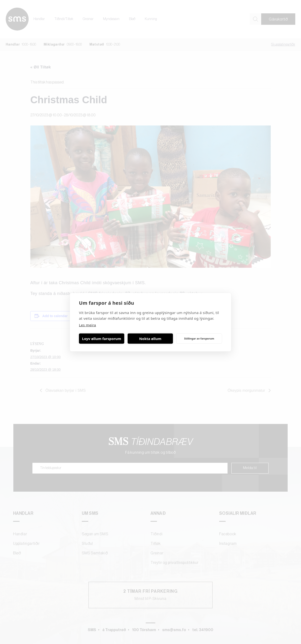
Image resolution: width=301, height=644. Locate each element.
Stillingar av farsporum (199, 338)
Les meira (88, 325)
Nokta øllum (150, 339)
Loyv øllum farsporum (102, 339)
